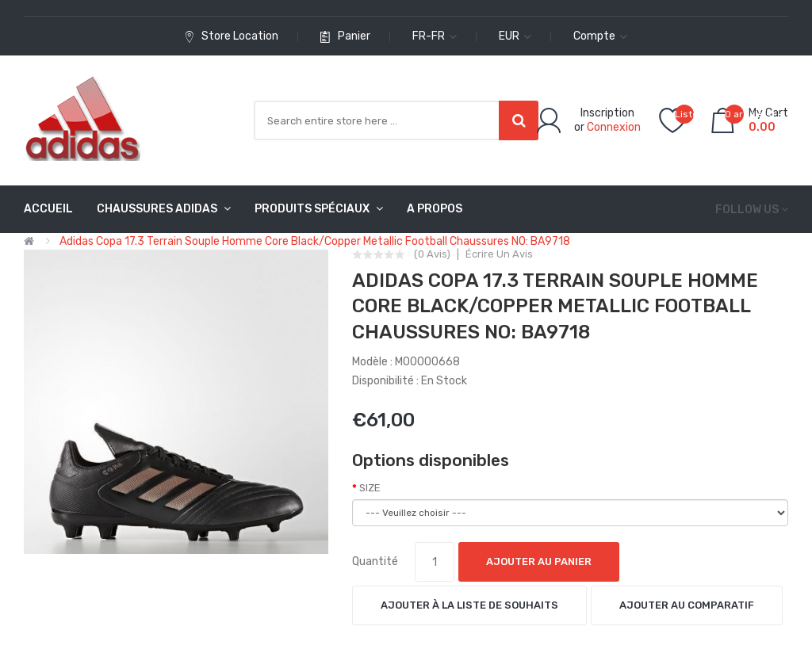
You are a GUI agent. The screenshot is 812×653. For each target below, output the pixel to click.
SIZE (370, 488)
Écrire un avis (499, 254)
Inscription (607, 113)
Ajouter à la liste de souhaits (469, 605)
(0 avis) (432, 254)
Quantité (375, 561)
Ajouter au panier (539, 561)
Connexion (614, 127)
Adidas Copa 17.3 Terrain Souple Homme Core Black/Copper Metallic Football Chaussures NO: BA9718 (315, 241)
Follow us (747, 210)
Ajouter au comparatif (687, 605)
